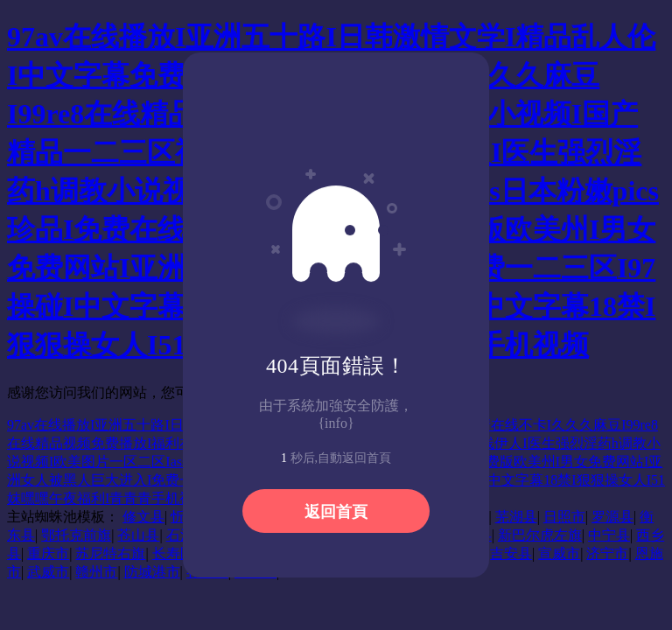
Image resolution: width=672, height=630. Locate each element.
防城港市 (152, 572)
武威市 (48, 572)
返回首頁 (336, 512)
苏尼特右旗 (110, 553)
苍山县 (138, 535)
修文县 (143, 517)
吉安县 (511, 553)
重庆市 (48, 553)
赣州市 (96, 572)
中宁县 (609, 535)
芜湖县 (516, 517)
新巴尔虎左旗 (540, 535)
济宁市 (607, 553)
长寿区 (173, 553)
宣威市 (559, 553)
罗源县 (612, 517)
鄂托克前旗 (76, 535)
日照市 (564, 517)
